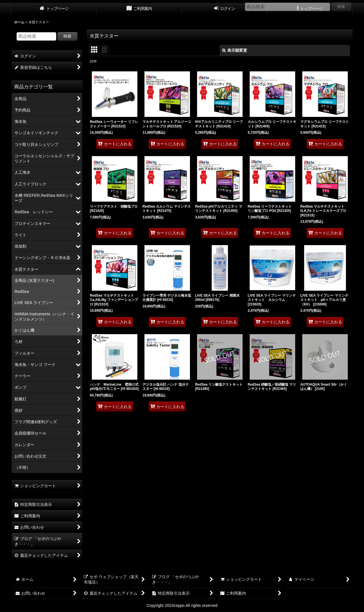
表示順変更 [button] (235, 50)
